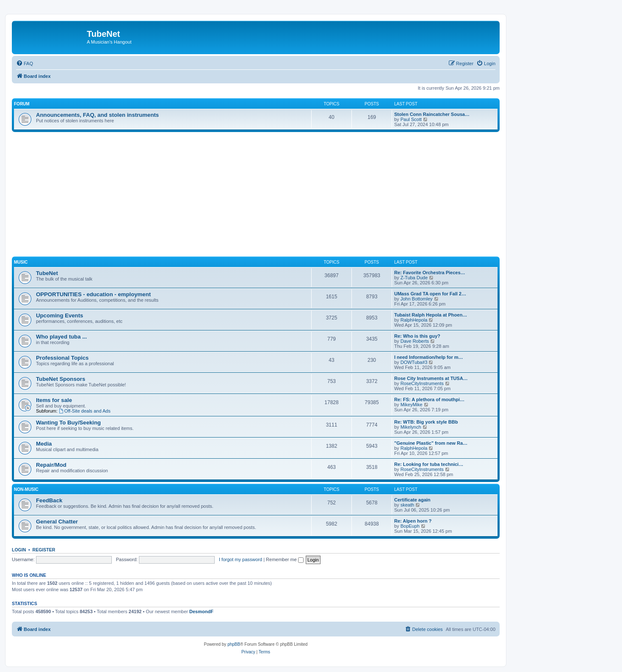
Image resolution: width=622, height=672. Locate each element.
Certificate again (412, 500)
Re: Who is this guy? (417, 336)
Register (44, 550)
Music (21, 262)
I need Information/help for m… (429, 357)
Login (19, 550)
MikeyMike (412, 405)
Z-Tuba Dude (414, 278)
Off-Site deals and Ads (85, 411)
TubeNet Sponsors (61, 379)
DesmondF (201, 611)
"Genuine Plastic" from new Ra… (431, 443)
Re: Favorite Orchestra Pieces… (430, 273)
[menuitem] (25, 63)
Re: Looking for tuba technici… (429, 464)
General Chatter (57, 522)
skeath (407, 505)
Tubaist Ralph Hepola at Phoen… (431, 315)
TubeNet (47, 273)
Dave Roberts (415, 341)
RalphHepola (414, 320)
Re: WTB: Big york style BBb (426, 422)
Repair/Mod (51, 465)
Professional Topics (62, 358)
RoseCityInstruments (422, 383)
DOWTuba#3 (414, 362)
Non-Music (26, 489)
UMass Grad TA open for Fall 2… (430, 294)
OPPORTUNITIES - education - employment (93, 294)
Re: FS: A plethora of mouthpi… (429, 399)
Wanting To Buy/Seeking (68, 423)
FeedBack (49, 500)
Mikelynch (411, 427)
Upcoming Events (59, 315)
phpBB (234, 644)
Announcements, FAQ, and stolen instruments (97, 115)
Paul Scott (411, 119)
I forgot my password (241, 559)
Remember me (285, 559)
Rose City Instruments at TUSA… (431, 378)
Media (44, 444)
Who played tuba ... (61, 337)
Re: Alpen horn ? (413, 521)
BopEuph (410, 526)
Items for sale (54, 400)
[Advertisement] (266, 196)
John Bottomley (417, 299)
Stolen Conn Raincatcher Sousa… (432, 114)
